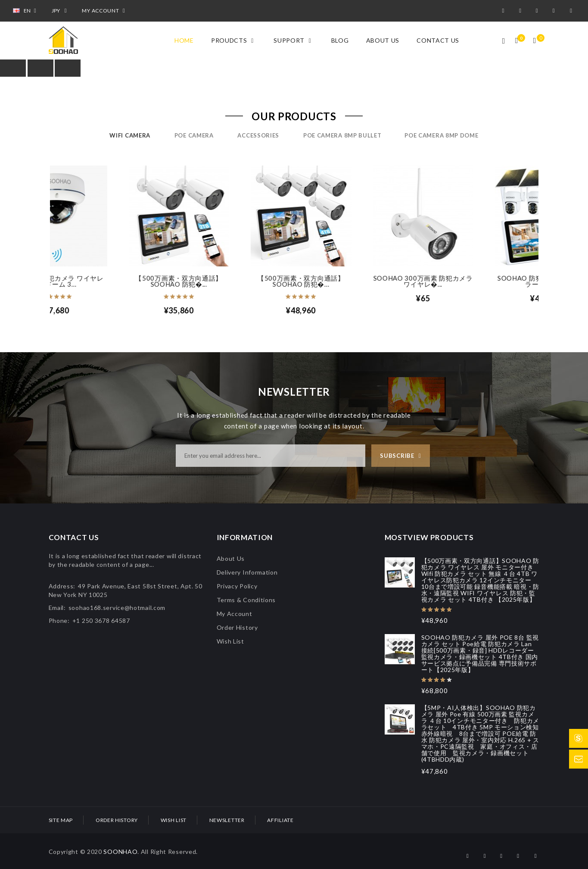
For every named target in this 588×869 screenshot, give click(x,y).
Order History (237, 627)
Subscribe (397, 456)
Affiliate (280, 820)
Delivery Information (247, 572)
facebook (505, 11)
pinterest (572, 11)
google (521, 11)
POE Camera (194, 136)
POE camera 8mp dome (441, 136)
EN (26, 11)
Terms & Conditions (246, 600)
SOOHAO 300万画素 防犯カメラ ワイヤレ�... (478, 281)
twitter (538, 11)
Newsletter (227, 820)
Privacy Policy (237, 586)
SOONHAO (120, 852)
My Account (235, 614)
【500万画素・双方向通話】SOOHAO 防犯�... (233, 281)
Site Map (61, 820)
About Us (231, 558)
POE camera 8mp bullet (342, 136)
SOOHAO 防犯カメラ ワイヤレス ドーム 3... (111, 281)
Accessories (258, 136)
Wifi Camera (130, 136)
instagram (555, 11)
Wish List (230, 641)
